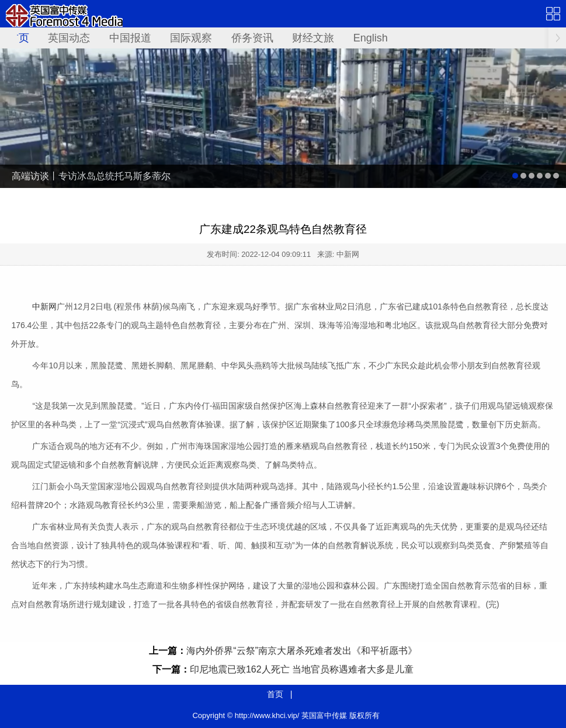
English (371, 38)
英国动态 (69, 38)
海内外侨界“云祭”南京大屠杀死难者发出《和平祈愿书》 (302, 651)
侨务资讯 (252, 38)
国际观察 (191, 38)
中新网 (44, 306)
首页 (19, 38)
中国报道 (130, 38)
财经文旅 (313, 38)
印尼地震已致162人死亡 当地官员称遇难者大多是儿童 (302, 669)
